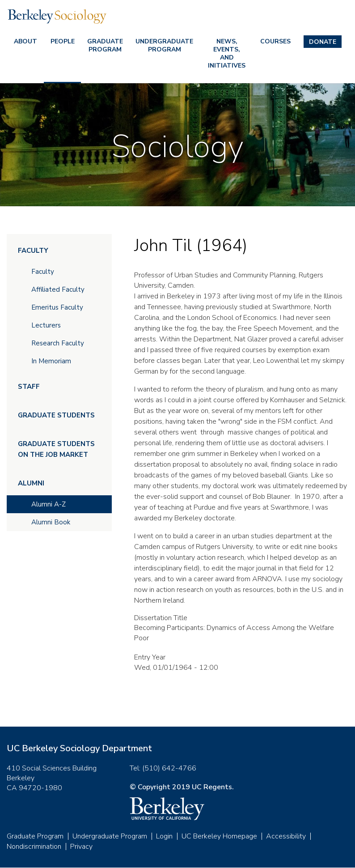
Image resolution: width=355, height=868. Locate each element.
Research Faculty (58, 343)
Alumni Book (51, 522)
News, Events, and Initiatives (227, 53)
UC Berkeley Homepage (219, 836)
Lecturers (46, 325)
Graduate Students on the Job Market (56, 449)
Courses (275, 41)
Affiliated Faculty (58, 289)
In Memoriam (51, 361)
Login (164, 836)
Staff (29, 387)
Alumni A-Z (49, 504)
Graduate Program (105, 45)
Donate (323, 42)
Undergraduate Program (164, 45)
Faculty (33, 251)
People (63, 41)
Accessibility (286, 836)
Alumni (31, 483)
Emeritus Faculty (57, 307)
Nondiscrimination (34, 847)
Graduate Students (56, 415)
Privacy (81, 847)
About (25, 41)
